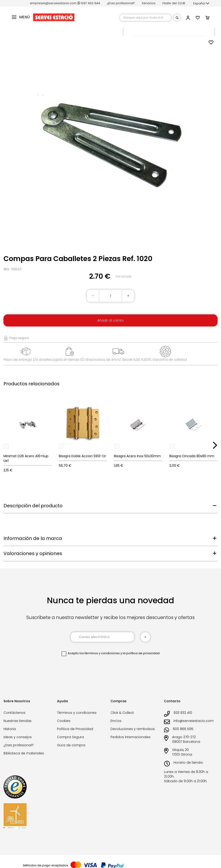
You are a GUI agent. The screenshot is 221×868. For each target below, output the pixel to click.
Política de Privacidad (75, 729)
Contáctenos (14, 713)
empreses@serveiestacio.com (53, 3)
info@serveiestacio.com (194, 721)
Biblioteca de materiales (24, 753)
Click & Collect (122, 713)
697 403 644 (89, 3)
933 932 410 (183, 713)
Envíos (116, 721)
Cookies (64, 721)
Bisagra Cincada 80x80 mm (192, 456)
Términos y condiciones (77, 713)
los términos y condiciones (100, 653)
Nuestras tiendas (17, 721)
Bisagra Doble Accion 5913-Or (82, 456)
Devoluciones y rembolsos (133, 729)
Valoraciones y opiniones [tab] (33, 553)
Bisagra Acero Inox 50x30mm (137, 456)
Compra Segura (70, 737)
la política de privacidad (141, 653)
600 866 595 (183, 729)
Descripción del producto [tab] (33, 506)
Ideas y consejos (18, 737)
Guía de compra (71, 745)
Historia (10, 729)
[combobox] (145, 18)
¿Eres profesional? (121, 3)
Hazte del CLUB (174, 3)
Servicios (149, 3)
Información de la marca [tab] (33, 538)
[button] (201, 3)
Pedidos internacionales (131, 737)
